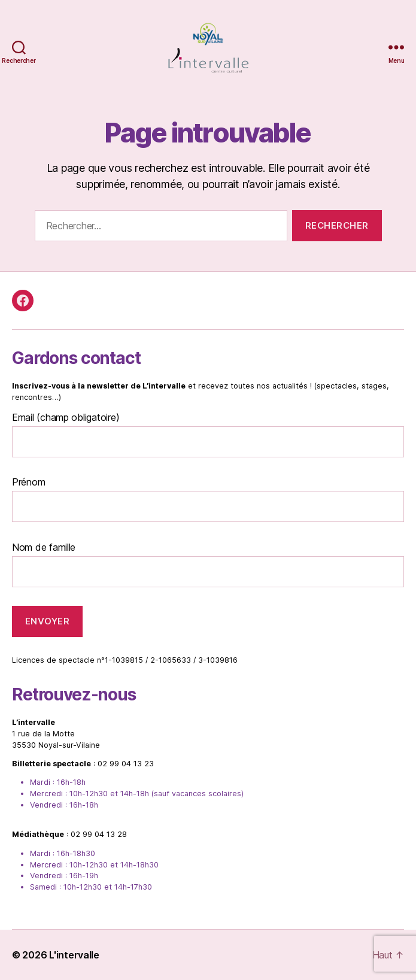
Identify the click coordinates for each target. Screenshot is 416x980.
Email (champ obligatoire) (66, 417)
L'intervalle (74, 955)
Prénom (28, 482)
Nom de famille (44, 547)
